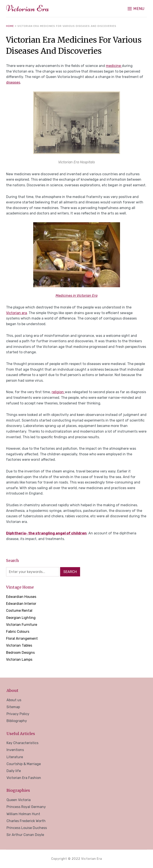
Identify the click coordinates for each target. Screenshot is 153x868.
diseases (13, 82)
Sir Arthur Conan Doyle (25, 835)
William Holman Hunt (23, 814)
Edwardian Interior (21, 604)
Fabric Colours (18, 632)
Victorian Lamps (19, 660)
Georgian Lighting (21, 618)
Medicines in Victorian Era (76, 296)
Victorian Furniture (22, 625)
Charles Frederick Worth (26, 821)
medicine (114, 66)
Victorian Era (28, 8)
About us (14, 700)
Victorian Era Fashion (24, 778)
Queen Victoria (19, 800)
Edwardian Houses (21, 597)
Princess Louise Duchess (27, 828)
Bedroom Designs (20, 653)
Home (10, 26)
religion (58, 392)
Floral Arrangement (22, 638)
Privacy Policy (18, 714)
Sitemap (13, 707)
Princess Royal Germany (26, 807)
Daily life (14, 771)
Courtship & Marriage (24, 764)
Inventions (15, 750)
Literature (15, 757)
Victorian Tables (19, 645)
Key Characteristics (22, 743)
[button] (136, 9)
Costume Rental (19, 611)
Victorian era (16, 313)
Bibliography (17, 721)
